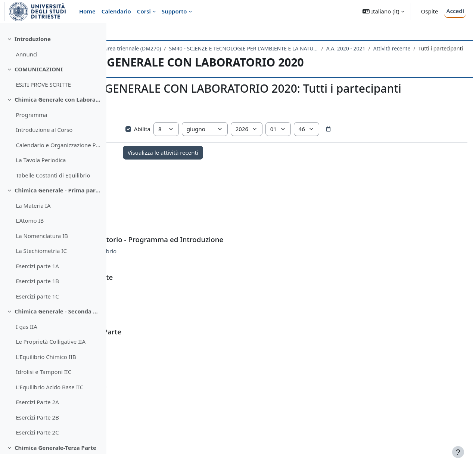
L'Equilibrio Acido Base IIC (49, 403)
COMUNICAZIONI (39, 85)
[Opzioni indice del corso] (97, 34)
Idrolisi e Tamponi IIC (43, 387)
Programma (31, 130)
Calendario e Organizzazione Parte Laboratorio (58, 161)
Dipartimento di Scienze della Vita (162, 48)
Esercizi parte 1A (37, 282)
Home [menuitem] (87, 11)
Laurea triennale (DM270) (242, 48)
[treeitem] (53, 62)
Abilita (218, 152)
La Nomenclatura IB (42, 251)
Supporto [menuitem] (174, 11)
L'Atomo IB (30, 236)
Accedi (455, 11)
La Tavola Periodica (41, 176)
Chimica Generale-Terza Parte (55, 463)
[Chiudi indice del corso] (8, 34)
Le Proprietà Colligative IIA (51, 357)
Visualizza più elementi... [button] (153, 140)
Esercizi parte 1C (37, 312)
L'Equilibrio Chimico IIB (46, 372)
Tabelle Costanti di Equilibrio (53, 191)
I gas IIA (26, 342)
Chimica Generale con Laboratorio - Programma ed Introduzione (58, 115)
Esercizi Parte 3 (174, 421)
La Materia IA (33, 221)
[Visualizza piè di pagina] (458, 452)
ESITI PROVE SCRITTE (43, 100)
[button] (383, 11)
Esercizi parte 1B (37, 297)
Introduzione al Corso (44, 145)
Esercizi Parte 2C (37, 448)
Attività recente (195, 58)
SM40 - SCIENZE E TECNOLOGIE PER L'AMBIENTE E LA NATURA (356, 48)
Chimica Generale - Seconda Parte (58, 327)
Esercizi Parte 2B (37, 433)
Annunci (27, 70)
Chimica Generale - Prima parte (58, 206)
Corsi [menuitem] (144, 11)
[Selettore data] (408, 152)
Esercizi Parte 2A (37, 418)
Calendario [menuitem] (116, 11)
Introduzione (33, 55)
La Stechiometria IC (41, 266)
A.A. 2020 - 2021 (148, 58)
